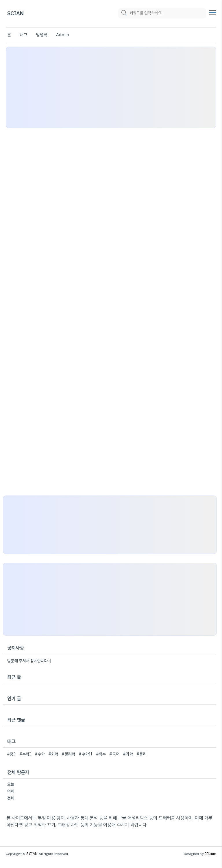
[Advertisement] (111, 87)
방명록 (42, 35)
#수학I (25, 754)
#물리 (141, 754)
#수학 (40, 754)
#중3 (11, 754)
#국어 (114, 754)
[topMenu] (213, 12)
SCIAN (15, 14)
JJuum (210, 854)
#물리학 (68, 754)
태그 (23, 35)
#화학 (53, 754)
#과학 (128, 754)
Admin (63, 35)
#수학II (85, 754)
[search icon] (124, 14)
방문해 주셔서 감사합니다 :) (29, 661)
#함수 (101, 754)
